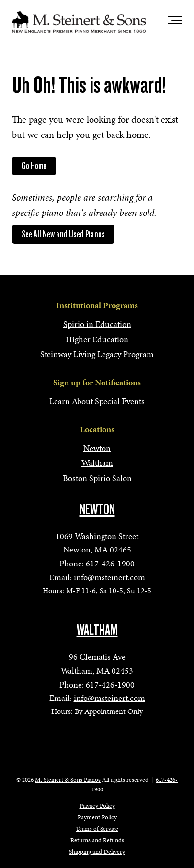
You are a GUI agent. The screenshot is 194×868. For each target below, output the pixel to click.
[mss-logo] (79, 22)
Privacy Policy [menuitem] (97, 806)
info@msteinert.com (109, 577)
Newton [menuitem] (97, 448)
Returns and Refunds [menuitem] (97, 840)
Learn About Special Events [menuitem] (97, 401)
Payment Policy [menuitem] (97, 817)
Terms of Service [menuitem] (97, 829)
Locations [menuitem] (97, 429)
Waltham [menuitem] (97, 463)
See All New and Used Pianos (63, 234)
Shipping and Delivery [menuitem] (97, 852)
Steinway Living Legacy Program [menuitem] (97, 354)
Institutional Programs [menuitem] (97, 305)
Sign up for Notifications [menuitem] (97, 382)
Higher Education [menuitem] (97, 339)
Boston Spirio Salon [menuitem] (97, 478)
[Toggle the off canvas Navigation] (175, 22)
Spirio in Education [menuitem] (97, 324)
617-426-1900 (110, 563)
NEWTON (97, 509)
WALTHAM (97, 630)
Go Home (34, 166)
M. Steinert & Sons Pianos (68, 780)
